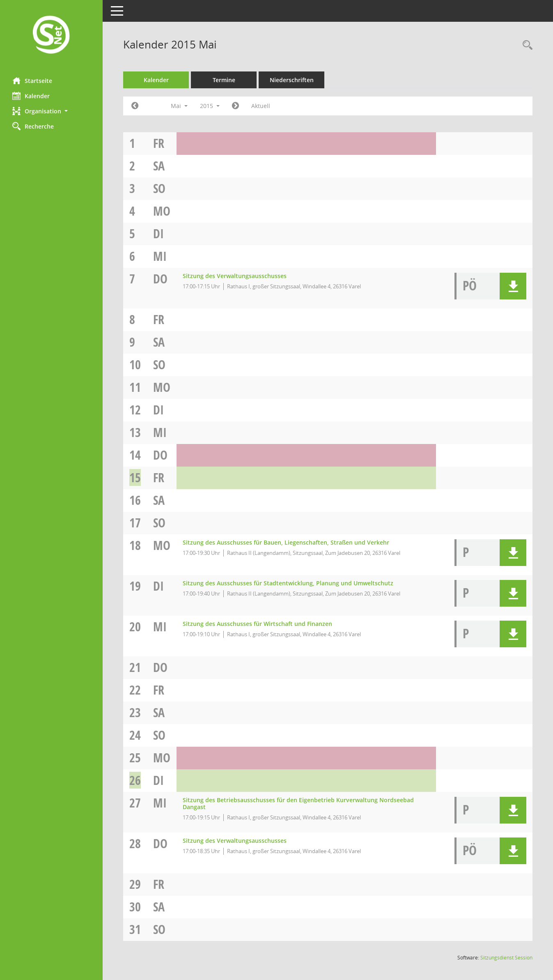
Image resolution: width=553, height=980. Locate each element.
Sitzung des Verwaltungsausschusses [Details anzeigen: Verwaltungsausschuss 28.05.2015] (235, 841)
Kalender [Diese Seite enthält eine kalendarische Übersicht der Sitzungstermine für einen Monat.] (31, 96)
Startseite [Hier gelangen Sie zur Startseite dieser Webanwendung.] (32, 81)
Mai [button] (179, 106)
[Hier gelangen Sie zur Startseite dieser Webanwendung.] (51, 36)
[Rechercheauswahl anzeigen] (525, 45)
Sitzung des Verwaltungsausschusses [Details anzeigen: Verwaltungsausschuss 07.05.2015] (235, 276)
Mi (160, 256)
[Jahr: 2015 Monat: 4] (135, 106)
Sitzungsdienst (506, 958)
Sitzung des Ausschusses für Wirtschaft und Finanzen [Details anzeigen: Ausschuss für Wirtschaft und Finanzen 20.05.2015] (257, 624)
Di (158, 233)
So (159, 188)
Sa (159, 166)
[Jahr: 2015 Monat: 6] (235, 106)
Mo (162, 211)
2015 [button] (210, 106)
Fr (159, 143)
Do (160, 279)
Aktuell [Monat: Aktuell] (261, 106)
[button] (51, 111)
